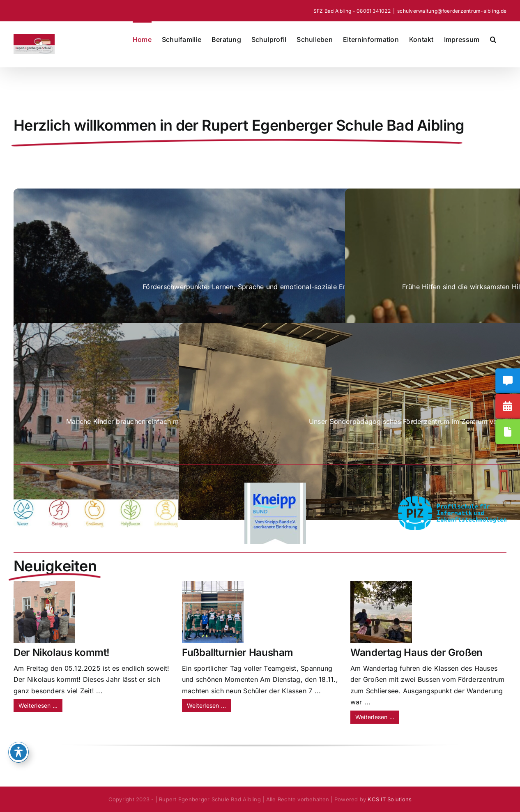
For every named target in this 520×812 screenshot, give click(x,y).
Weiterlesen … (38, 705)
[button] (493, 39)
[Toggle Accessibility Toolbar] (18, 752)
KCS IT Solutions (390, 799)
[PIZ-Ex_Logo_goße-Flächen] (452, 499)
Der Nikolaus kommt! (62, 652)
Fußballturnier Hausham (238, 652)
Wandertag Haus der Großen (416, 652)
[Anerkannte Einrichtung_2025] (275, 486)
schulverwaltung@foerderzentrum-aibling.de (452, 11)
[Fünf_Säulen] (96, 503)
